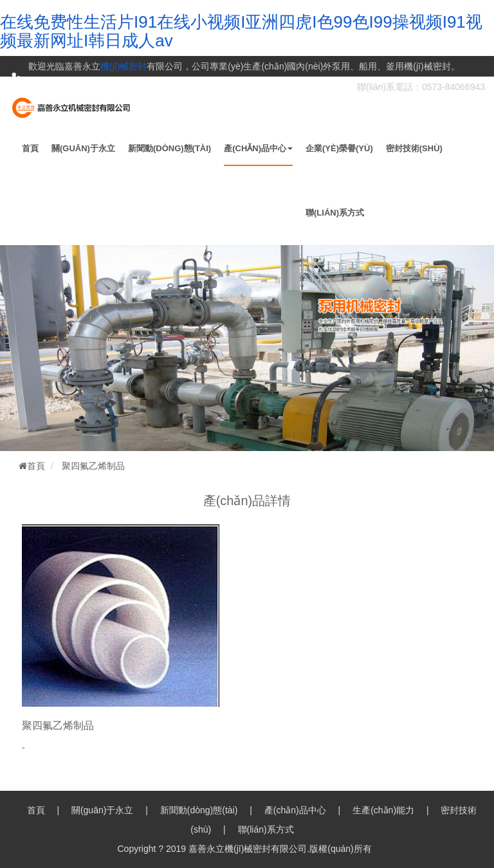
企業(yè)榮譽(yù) (339, 148)
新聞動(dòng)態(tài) (169, 148)
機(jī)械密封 (123, 66)
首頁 (30, 148)
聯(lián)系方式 (335, 213)
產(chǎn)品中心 (258, 148)
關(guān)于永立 (83, 148)
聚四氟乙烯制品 (93, 466)
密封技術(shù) (414, 148)
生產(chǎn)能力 (383, 810)
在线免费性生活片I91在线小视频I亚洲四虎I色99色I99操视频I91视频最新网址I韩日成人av (241, 31)
